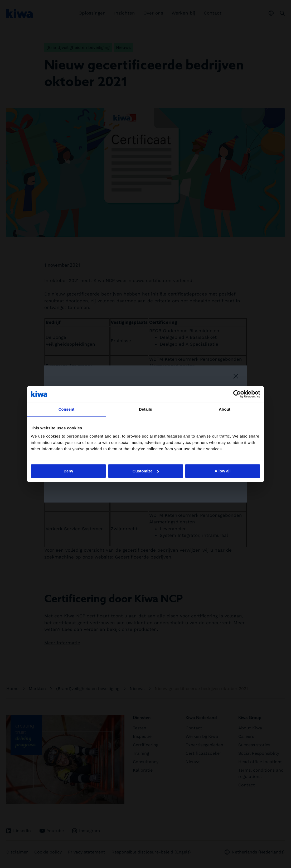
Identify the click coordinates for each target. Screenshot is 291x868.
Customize (146, 471)
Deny (68, 471)
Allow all (223, 471)
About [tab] (225, 409)
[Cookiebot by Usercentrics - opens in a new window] (237, 394)
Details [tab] (145, 409)
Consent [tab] (67, 409)
